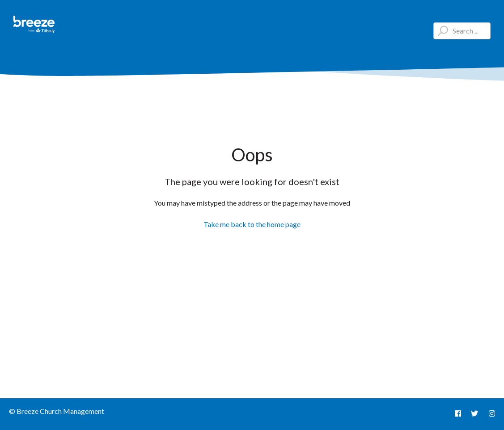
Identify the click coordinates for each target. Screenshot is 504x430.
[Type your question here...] (462, 31)
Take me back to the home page (252, 224)
